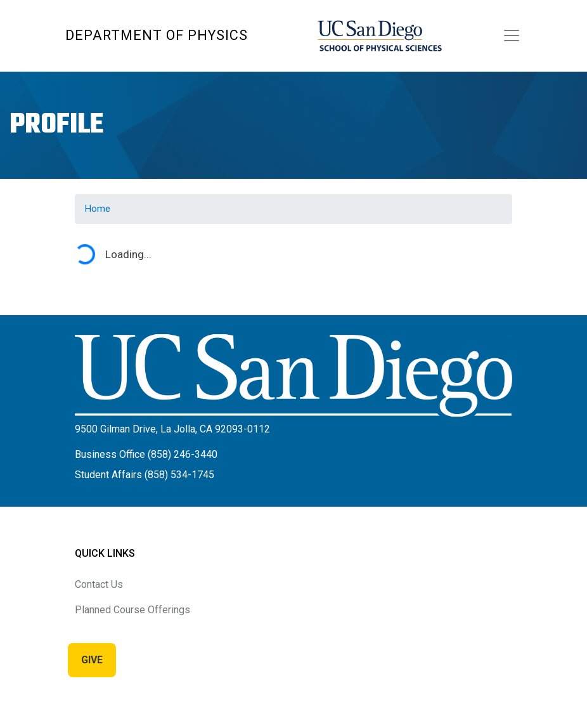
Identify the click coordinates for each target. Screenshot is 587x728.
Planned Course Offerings (132, 610)
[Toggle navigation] (512, 36)
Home (98, 209)
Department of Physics (157, 35)
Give (92, 660)
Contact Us (99, 584)
